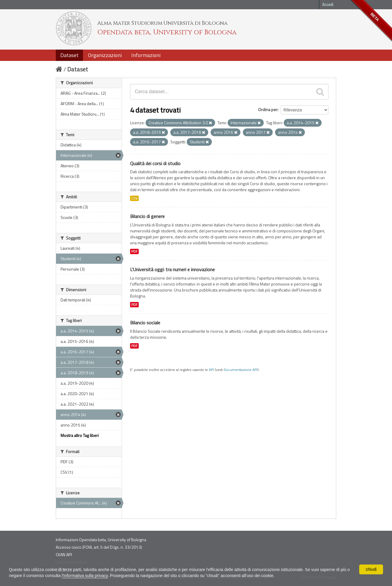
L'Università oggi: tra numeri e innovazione (172, 269)
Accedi (328, 4)
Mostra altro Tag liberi (80, 435)
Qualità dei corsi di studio (155, 163)
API (211, 370)
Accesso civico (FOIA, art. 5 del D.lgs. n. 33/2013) (99, 547)
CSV (134, 198)
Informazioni (146, 55)
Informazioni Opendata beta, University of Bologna (101, 540)
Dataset (69, 55)
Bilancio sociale (145, 323)
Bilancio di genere (147, 216)
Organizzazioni (105, 55)
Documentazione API (241, 370)
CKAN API (64, 554)
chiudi (371, 569)
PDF (134, 251)
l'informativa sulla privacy (85, 576)
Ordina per (268, 109)
